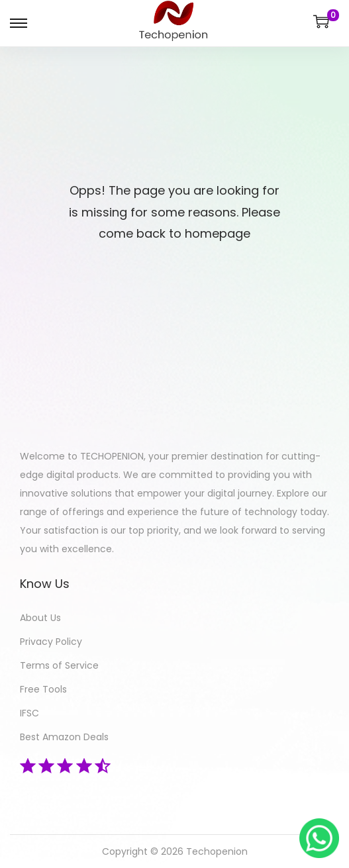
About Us (40, 618)
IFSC (29, 713)
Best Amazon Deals (64, 737)
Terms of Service (59, 665)
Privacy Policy (51, 642)
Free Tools (43, 689)
